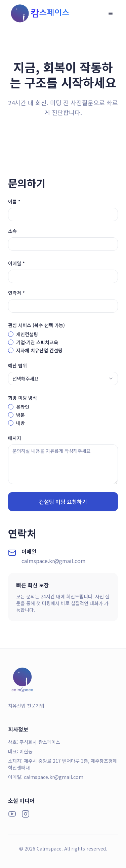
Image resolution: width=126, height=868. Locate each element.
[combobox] (63, 379)
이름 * (14, 201)
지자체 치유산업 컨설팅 (39, 350)
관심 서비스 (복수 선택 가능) (36, 325)
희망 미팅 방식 (23, 398)
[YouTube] (12, 814)
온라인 (23, 407)
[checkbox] (11, 334)
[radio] (11, 407)
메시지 (15, 438)
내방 (20, 423)
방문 (20, 415)
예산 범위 (17, 365)
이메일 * (16, 263)
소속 (12, 231)
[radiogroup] (63, 415)
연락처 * (16, 293)
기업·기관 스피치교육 (37, 342)
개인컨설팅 (27, 334)
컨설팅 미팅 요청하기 (63, 502)
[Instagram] (26, 814)
